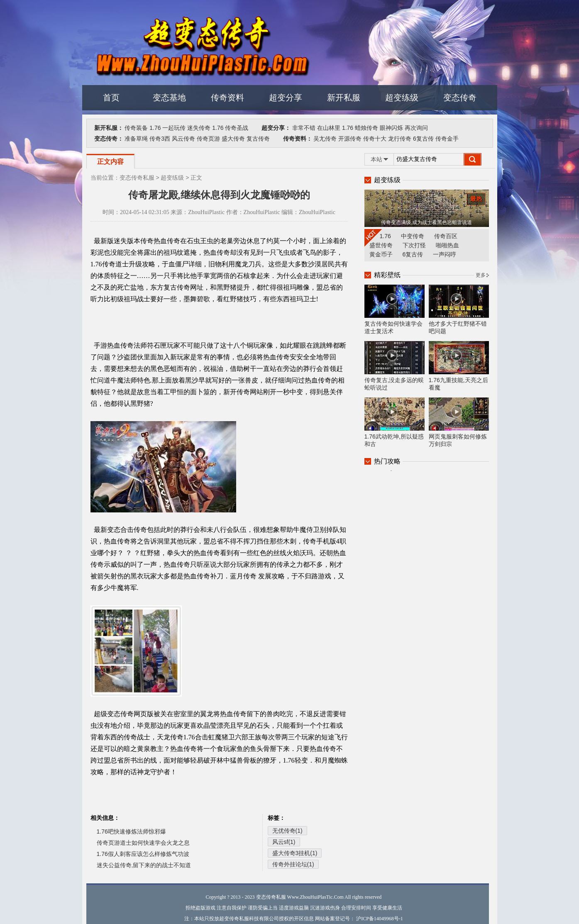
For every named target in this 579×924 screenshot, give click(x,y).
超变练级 (402, 98)
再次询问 (416, 128)
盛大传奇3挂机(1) (295, 853)
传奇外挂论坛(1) (293, 864)
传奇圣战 (237, 128)
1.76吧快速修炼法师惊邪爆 (131, 831)
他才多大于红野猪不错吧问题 (459, 310)
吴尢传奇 (325, 139)
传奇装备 (136, 128)
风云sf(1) (284, 842)
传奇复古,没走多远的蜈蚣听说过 (395, 366)
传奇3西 (160, 139)
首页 (111, 98)
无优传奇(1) (287, 831)
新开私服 (344, 98)
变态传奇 (460, 98)
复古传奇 (258, 139)
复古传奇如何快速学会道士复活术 (395, 310)
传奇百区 (446, 236)
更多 (481, 275)
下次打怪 (414, 245)
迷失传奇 (199, 128)
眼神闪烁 (391, 128)
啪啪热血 (447, 245)
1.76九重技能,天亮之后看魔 (459, 366)
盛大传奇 (233, 139)
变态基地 (169, 98)
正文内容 (110, 162)
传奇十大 (375, 139)
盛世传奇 (381, 245)
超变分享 (286, 98)
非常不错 (304, 128)
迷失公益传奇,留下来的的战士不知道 (144, 865)
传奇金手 (447, 139)
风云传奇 (183, 139)
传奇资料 (227, 98)
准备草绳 (136, 139)
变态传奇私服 (137, 178)
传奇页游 (208, 139)
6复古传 (423, 139)
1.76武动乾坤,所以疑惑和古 (395, 422)
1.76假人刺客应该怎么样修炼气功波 (143, 854)
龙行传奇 (400, 139)
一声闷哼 (445, 254)
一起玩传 (174, 128)
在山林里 (329, 128)
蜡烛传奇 (366, 128)
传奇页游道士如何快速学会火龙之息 (143, 843)
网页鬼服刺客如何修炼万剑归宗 (459, 422)
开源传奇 (350, 139)
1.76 (155, 128)
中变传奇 (413, 236)
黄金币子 (381, 254)
